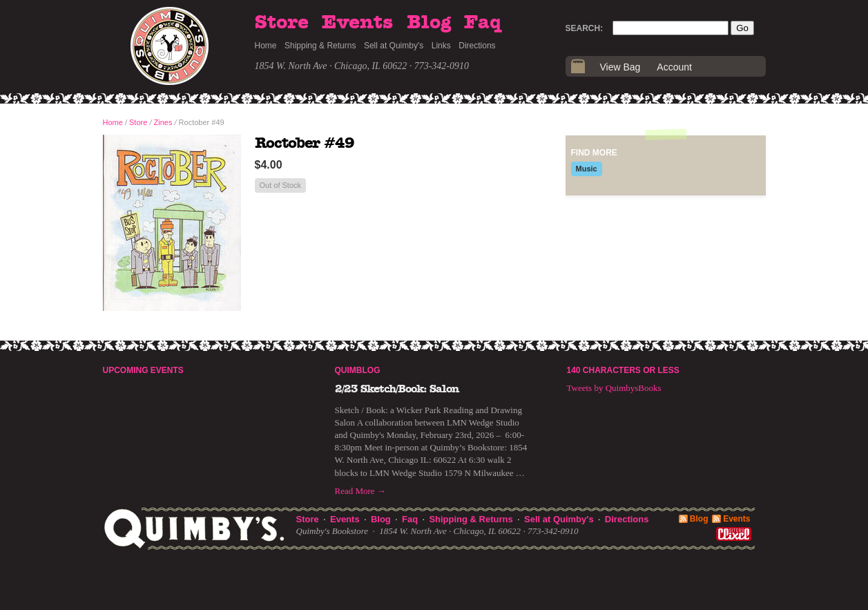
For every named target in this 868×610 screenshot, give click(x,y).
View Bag (620, 67)
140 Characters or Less (623, 370)
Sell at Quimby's (394, 46)
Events (357, 23)
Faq (483, 23)
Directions (477, 46)
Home (266, 46)
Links (441, 46)
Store (282, 23)
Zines (163, 122)
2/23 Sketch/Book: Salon (397, 389)
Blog (429, 23)
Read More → (360, 491)
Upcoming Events (143, 370)
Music (587, 169)
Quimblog (358, 370)
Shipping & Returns (320, 46)
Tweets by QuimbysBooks (614, 388)
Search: (585, 28)
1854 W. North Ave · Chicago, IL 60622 (331, 66)
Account (674, 67)
